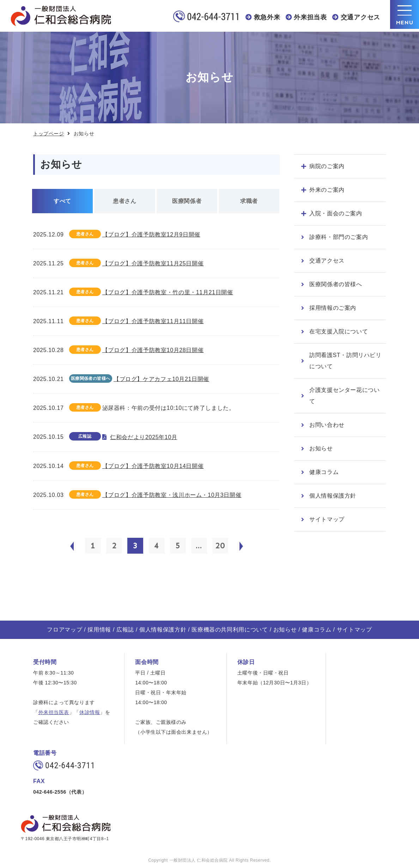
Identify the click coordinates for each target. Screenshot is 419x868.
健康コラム (324, 472)
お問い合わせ (327, 425)
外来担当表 (310, 17)
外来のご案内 (327, 190)
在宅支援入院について (339, 331)
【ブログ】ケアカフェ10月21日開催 (161, 379)
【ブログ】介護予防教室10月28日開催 (153, 350)
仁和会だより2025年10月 (144, 437)
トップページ (48, 134)
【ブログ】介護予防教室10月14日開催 (153, 466)
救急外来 (267, 17)
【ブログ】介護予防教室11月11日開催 (153, 321)
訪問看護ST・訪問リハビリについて (345, 361)
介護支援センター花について (345, 396)
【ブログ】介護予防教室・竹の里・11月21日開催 (168, 292)
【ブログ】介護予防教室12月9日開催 (151, 235)
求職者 (249, 201)
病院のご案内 (327, 166)
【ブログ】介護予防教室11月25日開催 (153, 263)
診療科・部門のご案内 (339, 237)
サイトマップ (327, 519)
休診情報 (90, 712)
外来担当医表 (54, 712)
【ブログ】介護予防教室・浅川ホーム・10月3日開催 (172, 495)
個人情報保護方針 (333, 496)
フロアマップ (65, 630)
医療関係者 (187, 201)
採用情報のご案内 (333, 308)
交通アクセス (360, 17)
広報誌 (125, 630)
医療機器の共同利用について (230, 630)
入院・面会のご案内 (336, 213)
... (199, 546)
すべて (62, 201)
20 (220, 546)
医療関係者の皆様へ (336, 284)
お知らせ (321, 448)
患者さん (125, 201)
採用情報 (99, 630)
